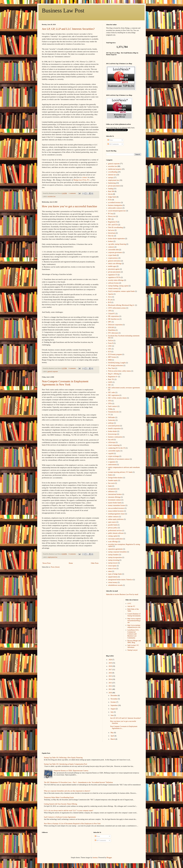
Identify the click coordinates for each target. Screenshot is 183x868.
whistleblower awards (115, 585)
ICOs (110, 200)
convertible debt (113, 250)
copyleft (111, 453)
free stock (111, 483)
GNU (110, 346)
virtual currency (113, 288)
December (114, 695)
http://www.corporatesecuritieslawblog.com (134, 621)
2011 (110, 689)
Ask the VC (131, 606)
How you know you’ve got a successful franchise (70, 206)
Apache (111, 294)
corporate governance (115, 252)
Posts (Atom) (55, 567)
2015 (111, 676)
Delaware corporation (115, 325)
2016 (111, 673)
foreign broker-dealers (115, 478)
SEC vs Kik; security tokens (117, 398)
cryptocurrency (113, 258)
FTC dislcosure (113, 333)
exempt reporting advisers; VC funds (120, 472)
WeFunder (112, 417)
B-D (110, 302)
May (112, 733)
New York (112, 368)
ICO (110, 352)
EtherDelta (112, 330)
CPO (110, 311)
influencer (112, 492)
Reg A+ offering (114, 374)
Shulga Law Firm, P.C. (82, 180)
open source (112, 522)
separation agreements (115, 549)
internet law (112, 175)
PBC (110, 219)
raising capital (113, 536)
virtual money (113, 582)
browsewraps (113, 434)
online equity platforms (116, 519)
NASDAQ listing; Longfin (117, 363)
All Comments (113, 144)
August (113, 709)
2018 (111, 666)
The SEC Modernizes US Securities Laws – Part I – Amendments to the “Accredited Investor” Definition (78, 782)
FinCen (111, 341)
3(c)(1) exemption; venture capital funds (121, 291)
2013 (111, 683)
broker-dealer (113, 431)
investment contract (115, 500)
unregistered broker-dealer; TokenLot (120, 580)
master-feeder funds (115, 503)
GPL (110, 349)
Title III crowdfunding (115, 227)
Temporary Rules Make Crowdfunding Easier (59, 797)
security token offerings (116, 280)
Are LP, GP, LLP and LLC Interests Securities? (68, 29)
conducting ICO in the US (117, 448)
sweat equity (112, 566)
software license (113, 283)
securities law (52, 196)
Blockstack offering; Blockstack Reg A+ (121, 305)
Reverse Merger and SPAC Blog (134, 642)
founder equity (113, 480)
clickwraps (112, 442)
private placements (114, 272)
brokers (111, 241)
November (114, 699)
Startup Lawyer (133, 650)
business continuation (115, 437)
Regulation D (113, 222)
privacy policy (113, 528)
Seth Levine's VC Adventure (133, 646)
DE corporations (114, 316)
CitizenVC (112, 314)
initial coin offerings (115, 264)
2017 (111, 670)
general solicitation (114, 261)
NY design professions (116, 366)
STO (110, 401)
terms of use (112, 569)
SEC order (112, 392)
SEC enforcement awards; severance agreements (124, 388)
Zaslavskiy (112, 420)
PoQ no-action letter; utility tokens (120, 371)
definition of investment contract (119, 459)
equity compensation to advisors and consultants (124, 467)
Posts (110, 140)
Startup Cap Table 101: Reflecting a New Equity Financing (63, 758)
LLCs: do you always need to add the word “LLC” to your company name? (69, 811)
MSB (110, 360)
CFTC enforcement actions (117, 308)
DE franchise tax (114, 319)
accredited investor (114, 203)
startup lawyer (113, 563)
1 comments (72, 193)
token (110, 571)
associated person (114, 426)
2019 (111, 663)
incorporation (113, 489)
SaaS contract (113, 406)
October (113, 702)
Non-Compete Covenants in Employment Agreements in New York (65, 383)
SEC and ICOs (113, 225)
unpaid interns (113, 577)
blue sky (111, 236)
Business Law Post (63, 10)
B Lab (110, 300)
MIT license (112, 357)
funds (110, 486)
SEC (110, 385)
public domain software (116, 533)
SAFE (110, 382)
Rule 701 (111, 379)
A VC (129, 604)
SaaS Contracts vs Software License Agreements (60, 817)
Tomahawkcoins (114, 412)
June (112, 715)
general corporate (53, 372)
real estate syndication (115, 539)
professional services (115, 530)
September (114, 705)
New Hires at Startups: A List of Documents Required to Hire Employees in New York (72, 824)
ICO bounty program (115, 354)
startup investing (114, 560)
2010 (111, 693)
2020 (111, 660)
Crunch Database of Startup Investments (134, 615)
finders (110, 475)
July (112, 712)
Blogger (109, 858)
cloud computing (114, 445)
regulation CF (113, 275)
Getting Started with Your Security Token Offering (61, 804)
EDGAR (111, 327)
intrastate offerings (114, 497)
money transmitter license (117, 505)
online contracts (113, 517)
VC (109, 415)
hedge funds (112, 197)
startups (111, 178)
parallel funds (113, 525)
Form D (111, 343)
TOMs (110, 409)
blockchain (112, 233)
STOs (110, 404)
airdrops (111, 423)
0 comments (72, 368)
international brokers (115, 494)
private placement (114, 186)
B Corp (111, 214)
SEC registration (114, 395)
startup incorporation (115, 557)
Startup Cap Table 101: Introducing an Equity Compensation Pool (66, 764)
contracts (111, 247)
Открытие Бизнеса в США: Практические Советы (71, 771)
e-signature (112, 462)
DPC (110, 322)
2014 (111, 679)
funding (111, 189)
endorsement (112, 465)
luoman (95, 858)
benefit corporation (114, 429)
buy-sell (111, 440)
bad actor (111, 230)
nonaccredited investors (116, 511)
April (112, 736)
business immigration (115, 205)
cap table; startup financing (117, 244)
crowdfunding (113, 172)
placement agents (114, 269)
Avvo (110, 297)
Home (71, 563)
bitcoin (110, 194)
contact (85, 177)
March (113, 739)
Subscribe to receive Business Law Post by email (122, 594)
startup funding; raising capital (118, 286)
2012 (111, 686)
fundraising (112, 183)
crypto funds (112, 255)
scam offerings (113, 542)
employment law (52, 557)
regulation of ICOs (114, 277)
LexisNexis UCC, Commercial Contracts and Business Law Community (133, 634)
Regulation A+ (113, 377)
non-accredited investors (116, 508)
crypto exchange (114, 456)
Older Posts (95, 563)
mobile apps (112, 266)
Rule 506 (111, 191)
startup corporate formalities (117, 552)
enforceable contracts (115, 208)
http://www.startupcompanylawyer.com (134, 626)
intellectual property (115, 169)
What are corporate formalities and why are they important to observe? (67, 791)
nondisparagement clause (116, 514)
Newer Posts (47, 563)
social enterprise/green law (117, 211)
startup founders (113, 555)
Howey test (112, 216)
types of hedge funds (115, 574)
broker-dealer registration (116, 239)
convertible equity (114, 451)
